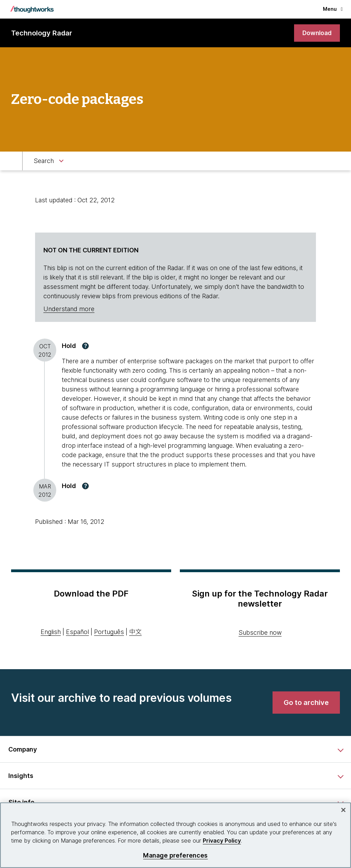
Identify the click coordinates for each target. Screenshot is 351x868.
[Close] (343, 810)
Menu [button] (333, 9)
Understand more (69, 309)
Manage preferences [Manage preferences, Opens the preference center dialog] (175, 855)
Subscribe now (260, 632)
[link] (316, 33)
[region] (175, 835)
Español (77, 632)
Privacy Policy (222, 841)
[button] (85, 346)
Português (109, 632)
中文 (135, 632)
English (51, 632)
